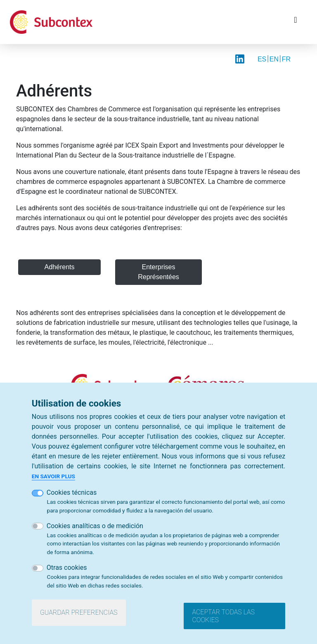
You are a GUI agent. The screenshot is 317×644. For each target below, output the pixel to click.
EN (274, 59)
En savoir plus (53, 476)
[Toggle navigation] (296, 22)
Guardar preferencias (79, 612)
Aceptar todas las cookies (223, 616)
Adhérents (60, 267)
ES (262, 59)
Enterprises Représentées (158, 272)
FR (286, 59)
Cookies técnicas (72, 492)
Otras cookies (67, 568)
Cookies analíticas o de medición (95, 526)
